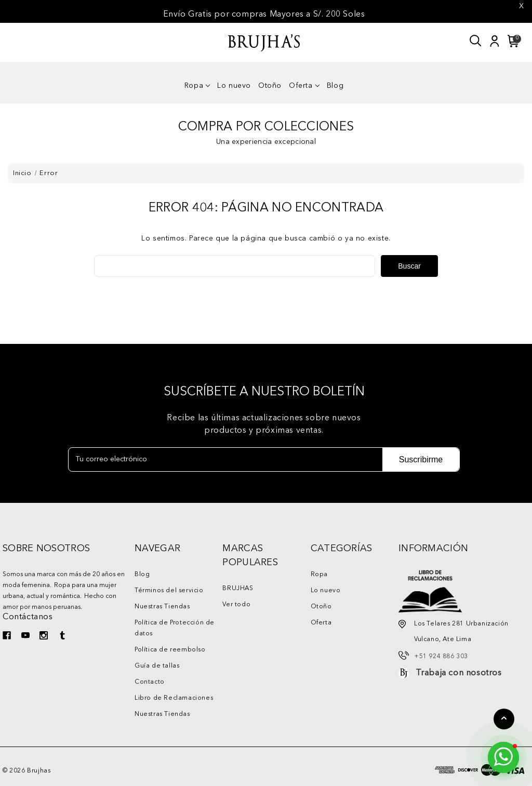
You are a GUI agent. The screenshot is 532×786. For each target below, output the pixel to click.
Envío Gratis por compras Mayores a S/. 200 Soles (264, 15)
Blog (335, 86)
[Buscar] (476, 41)
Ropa (197, 86)
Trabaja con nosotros (459, 673)
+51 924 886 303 (441, 657)
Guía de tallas (157, 666)
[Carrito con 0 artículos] (512, 41)
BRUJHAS (238, 589)
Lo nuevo (234, 86)
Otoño (270, 86)
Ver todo (236, 605)
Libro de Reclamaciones (174, 698)
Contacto (150, 682)
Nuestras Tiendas (162, 607)
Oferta (304, 86)
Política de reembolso (170, 650)
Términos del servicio (169, 591)
